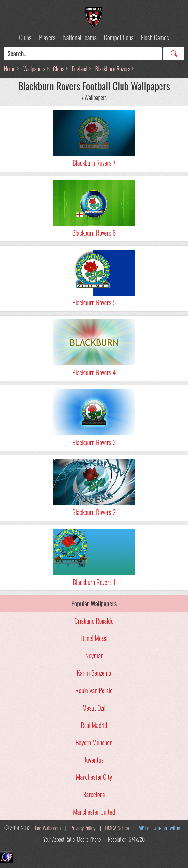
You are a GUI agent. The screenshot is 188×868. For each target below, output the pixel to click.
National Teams (80, 37)
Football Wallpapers (94, 17)
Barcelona (94, 794)
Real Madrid (94, 725)
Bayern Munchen (94, 742)
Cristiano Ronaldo (94, 621)
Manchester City (94, 777)
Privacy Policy (83, 828)
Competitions (119, 37)
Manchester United (94, 812)
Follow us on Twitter (163, 828)
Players (47, 37)
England (80, 69)
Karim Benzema (94, 673)
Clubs (25, 37)
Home (9, 69)
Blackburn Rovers (113, 69)
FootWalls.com (48, 828)
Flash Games (155, 37)
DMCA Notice (117, 828)
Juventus (94, 760)
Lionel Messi (94, 638)
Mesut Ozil (94, 708)
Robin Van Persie (94, 690)
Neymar (94, 655)
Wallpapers (34, 69)
